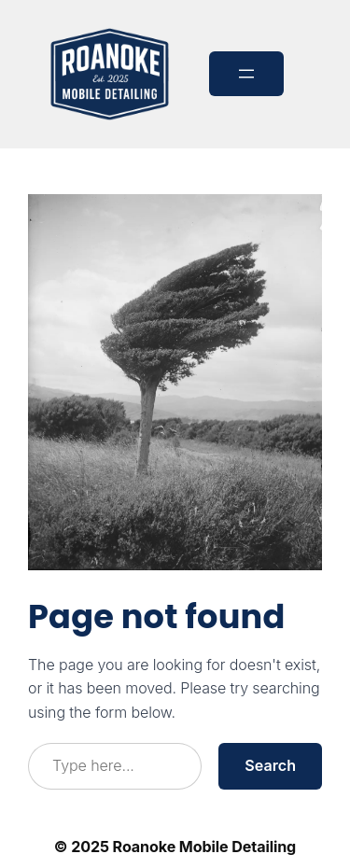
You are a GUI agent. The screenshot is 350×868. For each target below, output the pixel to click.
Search (270, 765)
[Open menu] (246, 74)
